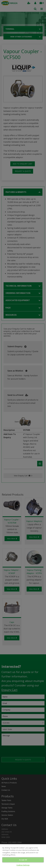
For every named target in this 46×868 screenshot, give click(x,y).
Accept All (23, 860)
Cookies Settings (23, 865)
